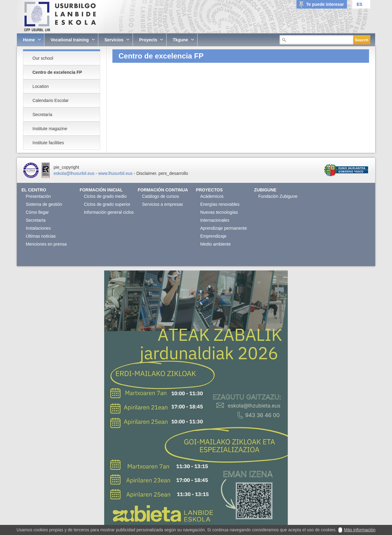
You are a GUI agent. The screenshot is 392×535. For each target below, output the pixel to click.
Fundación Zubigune (278, 196)
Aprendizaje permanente (224, 228)
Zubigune (265, 190)
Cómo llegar (37, 212)
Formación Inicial (101, 190)
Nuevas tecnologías (219, 212)
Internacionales (215, 220)
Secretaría (36, 220)
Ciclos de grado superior (107, 204)
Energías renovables (220, 204)
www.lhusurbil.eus (115, 173)
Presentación (38, 196)
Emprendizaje (213, 236)
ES (359, 4)
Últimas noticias (41, 236)
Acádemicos (212, 196)
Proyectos (209, 190)
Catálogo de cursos (161, 196)
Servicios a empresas (163, 204)
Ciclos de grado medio (105, 196)
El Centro (34, 190)
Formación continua (163, 190)
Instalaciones (38, 228)
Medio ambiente (216, 244)
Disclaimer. (147, 173)
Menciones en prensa (46, 244)
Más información (360, 530)
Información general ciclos (109, 212)
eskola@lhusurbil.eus (74, 173)
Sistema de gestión (44, 204)
